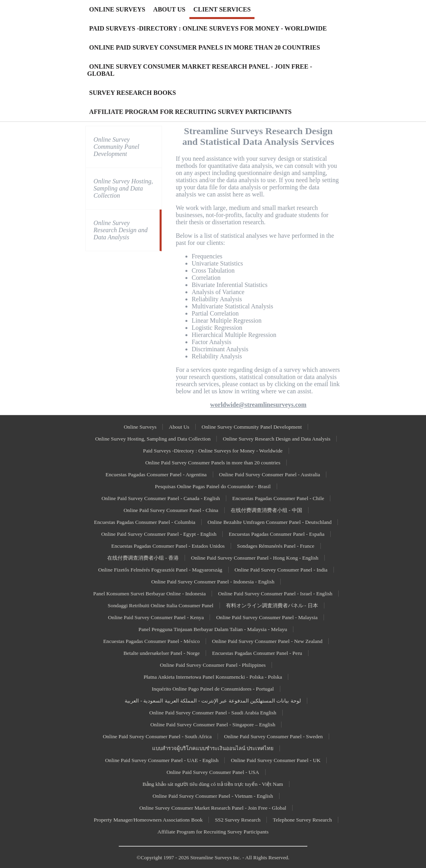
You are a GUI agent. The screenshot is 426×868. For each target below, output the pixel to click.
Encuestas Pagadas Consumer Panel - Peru (257, 653)
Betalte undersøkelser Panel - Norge (162, 653)
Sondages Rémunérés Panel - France (276, 546)
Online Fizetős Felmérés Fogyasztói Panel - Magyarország (160, 570)
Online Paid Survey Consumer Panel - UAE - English (162, 760)
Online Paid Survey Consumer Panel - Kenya (156, 617)
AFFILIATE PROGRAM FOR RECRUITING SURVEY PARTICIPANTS (191, 112)
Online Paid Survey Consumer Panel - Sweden (273, 736)
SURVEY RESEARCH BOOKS (133, 93)
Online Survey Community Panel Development (117, 147)
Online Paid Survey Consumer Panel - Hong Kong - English (255, 558)
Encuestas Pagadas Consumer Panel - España (277, 534)
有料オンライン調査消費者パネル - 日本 (272, 605)
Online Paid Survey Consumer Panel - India (281, 570)
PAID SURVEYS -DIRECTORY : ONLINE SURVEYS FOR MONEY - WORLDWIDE (208, 28)
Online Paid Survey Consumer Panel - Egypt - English (159, 534)
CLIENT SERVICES (222, 9)
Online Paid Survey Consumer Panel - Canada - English (161, 498)
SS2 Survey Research (238, 820)
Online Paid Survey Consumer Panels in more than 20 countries (213, 463)
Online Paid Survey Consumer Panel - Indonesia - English (213, 582)
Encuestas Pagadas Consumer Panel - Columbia (145, 522)
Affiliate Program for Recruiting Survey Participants (213, 832)
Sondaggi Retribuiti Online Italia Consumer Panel (160, 605)
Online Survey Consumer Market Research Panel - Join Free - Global (213, 808)
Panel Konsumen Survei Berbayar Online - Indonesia (150, 594)
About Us (179, 427)
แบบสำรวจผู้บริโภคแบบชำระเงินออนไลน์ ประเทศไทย (213, 748)
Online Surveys (140, 427)
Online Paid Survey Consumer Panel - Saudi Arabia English (213, 713)
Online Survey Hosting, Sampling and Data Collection (123, 188)
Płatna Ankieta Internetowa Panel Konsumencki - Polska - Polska (213, 677)
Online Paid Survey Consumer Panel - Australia (270, 474)
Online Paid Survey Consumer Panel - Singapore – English (213, 725)
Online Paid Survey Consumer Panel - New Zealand (267, 641)
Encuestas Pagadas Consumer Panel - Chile (278, 498)
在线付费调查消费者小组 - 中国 (266, 510)
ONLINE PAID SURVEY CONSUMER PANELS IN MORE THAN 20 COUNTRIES (205, 47)
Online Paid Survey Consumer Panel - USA (213, 772)
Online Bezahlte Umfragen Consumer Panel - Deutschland (270, 522)
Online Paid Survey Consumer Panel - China (171, 510)
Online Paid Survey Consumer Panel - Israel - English (275, 594)
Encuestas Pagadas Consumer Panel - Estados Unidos (168, 546)
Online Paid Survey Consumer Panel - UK (276, 760)
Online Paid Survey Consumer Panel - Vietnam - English (213, 796)
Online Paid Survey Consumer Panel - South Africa (157, 736)
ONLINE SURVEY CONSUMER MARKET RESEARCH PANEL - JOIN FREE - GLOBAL (200, 70)
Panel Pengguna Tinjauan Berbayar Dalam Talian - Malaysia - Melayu (213, 629)
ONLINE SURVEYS (117, 9)
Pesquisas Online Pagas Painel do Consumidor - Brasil (213, 486)
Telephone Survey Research (302, 820)
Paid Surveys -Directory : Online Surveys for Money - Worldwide (213, 451)
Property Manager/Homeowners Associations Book (148, 820)
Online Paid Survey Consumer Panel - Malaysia (267, 617)
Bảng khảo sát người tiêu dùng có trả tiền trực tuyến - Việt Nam (213, 784)
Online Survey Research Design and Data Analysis (121, 230)
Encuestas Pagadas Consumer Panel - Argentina (156, 474)
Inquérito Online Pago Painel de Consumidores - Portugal (213, 689)
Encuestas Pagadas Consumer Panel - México (151, 641)
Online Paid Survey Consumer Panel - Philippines (213, 665)
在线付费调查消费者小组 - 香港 (143, 558)
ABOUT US (169, 9)
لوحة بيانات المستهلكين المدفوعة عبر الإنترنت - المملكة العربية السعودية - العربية (213, 701)
